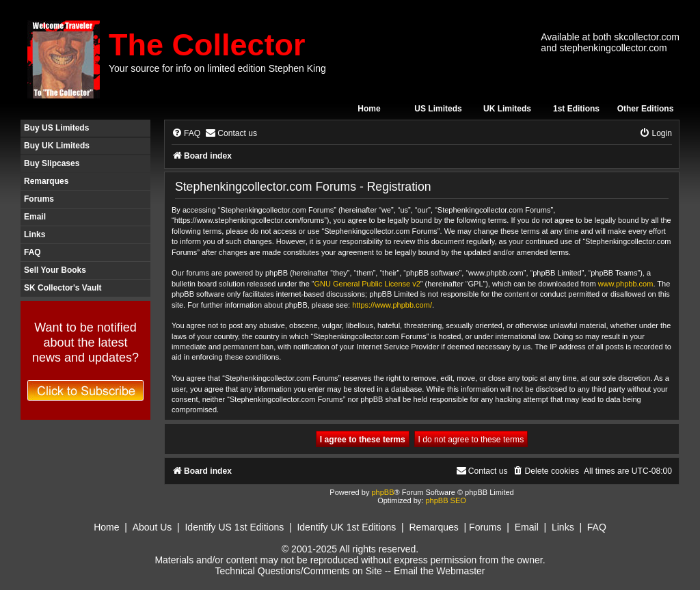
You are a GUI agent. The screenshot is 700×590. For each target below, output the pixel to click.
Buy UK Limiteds (57, 146)
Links (35, 234)
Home (369, 109)
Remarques (46, 181)
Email (35, 217)
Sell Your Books (55, 270)
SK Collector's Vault (63, 288)
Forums (39, 199)
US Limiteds (438, 109)
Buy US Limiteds (56, 128)
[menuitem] (186, 134)
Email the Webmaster (440, 571)
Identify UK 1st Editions (346, 527)
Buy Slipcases (52, 163)
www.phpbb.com (626, 284)
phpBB (382, 492)
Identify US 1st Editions (234, 527)
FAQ (32, 252)
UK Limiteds (507, 109)
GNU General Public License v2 (367, 284)
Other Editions (646, 109)
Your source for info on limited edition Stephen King (217, 68)
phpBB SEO (445, 500)
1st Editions (576, 109)
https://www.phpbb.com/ (392, 305)
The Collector (207, 45)
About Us (152, 527)
